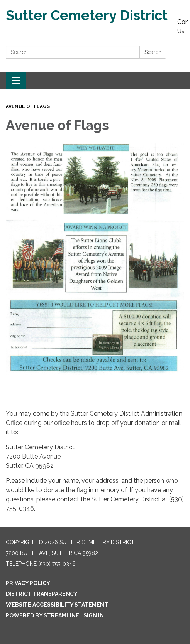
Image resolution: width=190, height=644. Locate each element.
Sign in (94, 615)
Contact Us (183, 26)
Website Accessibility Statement (57, 605)
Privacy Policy (28, 583)
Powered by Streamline (42, 615)
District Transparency (42, 594)
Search (153, 52)
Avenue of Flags (28, 106)
